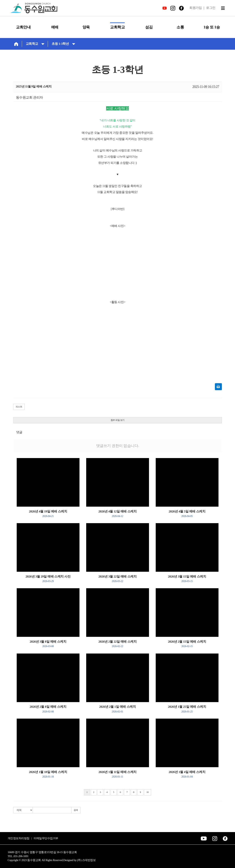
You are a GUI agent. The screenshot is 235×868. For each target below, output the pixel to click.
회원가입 (196, 8)
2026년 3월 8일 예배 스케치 (48, 644)
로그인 (211, 8)
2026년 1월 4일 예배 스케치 (187, 774)
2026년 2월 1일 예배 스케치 (117, 709)
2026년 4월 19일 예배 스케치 (48, 514)
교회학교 (117, 27)
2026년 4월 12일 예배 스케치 (117, 514)
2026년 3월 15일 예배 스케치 (187, 579)
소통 (180, 27)
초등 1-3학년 (64, 44)
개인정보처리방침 (19, 838)
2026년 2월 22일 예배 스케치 (117, 644)
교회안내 (23, 27)
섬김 (149, 27)
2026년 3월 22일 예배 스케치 (117, 579)
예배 (55, 27)
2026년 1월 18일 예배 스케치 (48, 774)
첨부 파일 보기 (118, 420)
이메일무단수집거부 (46, 838)
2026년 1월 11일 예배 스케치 (117, 774)
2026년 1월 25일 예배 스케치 (187, 709)
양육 (86, 27)
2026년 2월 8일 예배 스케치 (48, 709)
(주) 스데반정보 (86, 860)
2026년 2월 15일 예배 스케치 (187, 644)
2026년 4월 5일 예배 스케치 (187, 514)
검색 (76, 810)
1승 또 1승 (212, 27)
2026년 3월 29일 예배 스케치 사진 (48, 579)
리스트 (19, 407)
